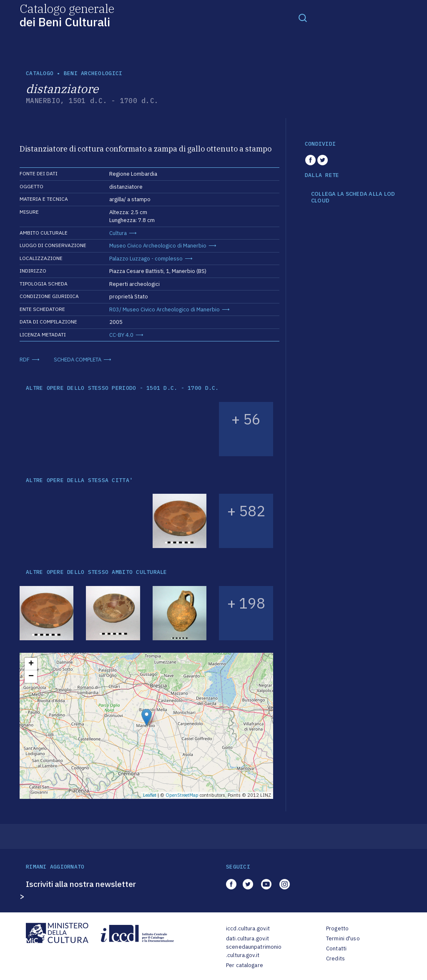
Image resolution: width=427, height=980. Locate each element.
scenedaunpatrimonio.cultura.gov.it (254, 951)
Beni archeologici (93, 73)
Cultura (118, 233)
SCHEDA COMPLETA (78, 360)
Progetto (337, 928)
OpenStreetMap (182, 795)
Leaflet (150, 795)
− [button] (31, 677)
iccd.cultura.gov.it (248, 928)
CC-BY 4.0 (121, 335)
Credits (335, 959)
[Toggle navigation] (303, 18)
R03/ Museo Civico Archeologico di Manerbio (165, 309)
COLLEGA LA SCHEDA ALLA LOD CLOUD (353, 197)
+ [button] (31, 664)
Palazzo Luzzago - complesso (146, 259)
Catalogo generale (67, 15)
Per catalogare (245, 965)
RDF (25, 360)
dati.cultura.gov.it (247, 938)
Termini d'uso (343, 938)
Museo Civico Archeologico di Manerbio (158, 246)
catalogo (40, 73)
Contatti (336, 948)
